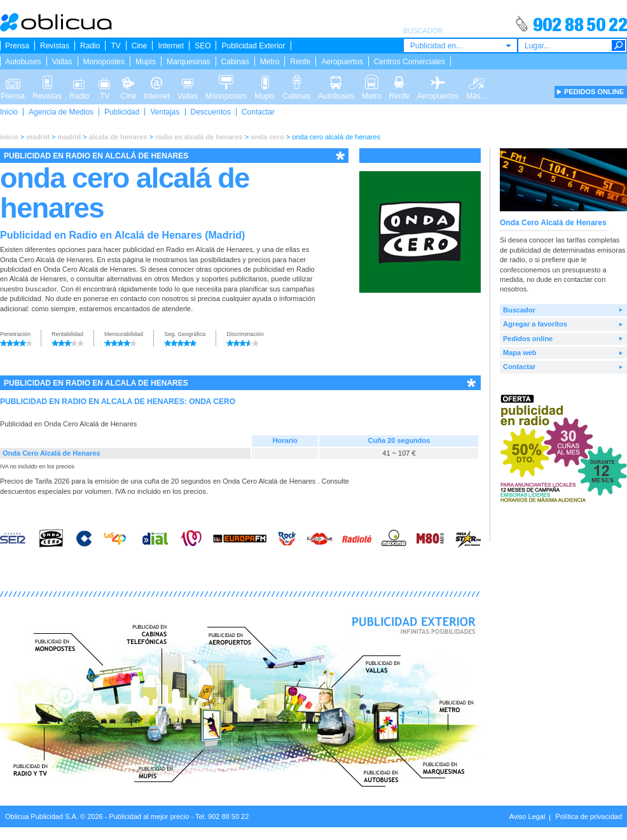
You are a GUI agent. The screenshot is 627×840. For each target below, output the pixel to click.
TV (115, 46)
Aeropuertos (342, 62)
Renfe (300, 62)
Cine (140, 46)
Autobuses (23, 62)
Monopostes (104, 62)
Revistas (55, 46)
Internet (171, 46)
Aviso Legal (527, 816)
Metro (270, 62)
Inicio (9, 112)
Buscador (519, 310)
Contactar (258, 112)
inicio (9, 137)
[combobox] (460, 45)
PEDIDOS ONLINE (594, 92)
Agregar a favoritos (535, 324)
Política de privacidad (589, 816)
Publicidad (122, 112)
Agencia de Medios (61, 112)
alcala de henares (118, 137)
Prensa (17, 46)
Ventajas (165, 112)
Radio (90, 46)
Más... (477, 81)
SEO (203, 46)
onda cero (267, 137)
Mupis (146, 62)
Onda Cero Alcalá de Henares (52, 453)
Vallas (62, 62)
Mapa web (520, 353)
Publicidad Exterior (253, 46)
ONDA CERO (212, 402)
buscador (41, 289)
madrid (38, 137)
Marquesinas (189, 62)
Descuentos (211, 112)
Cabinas (235, 62)
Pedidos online (528, 339)
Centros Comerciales (410, 62)
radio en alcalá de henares (199, 137)
